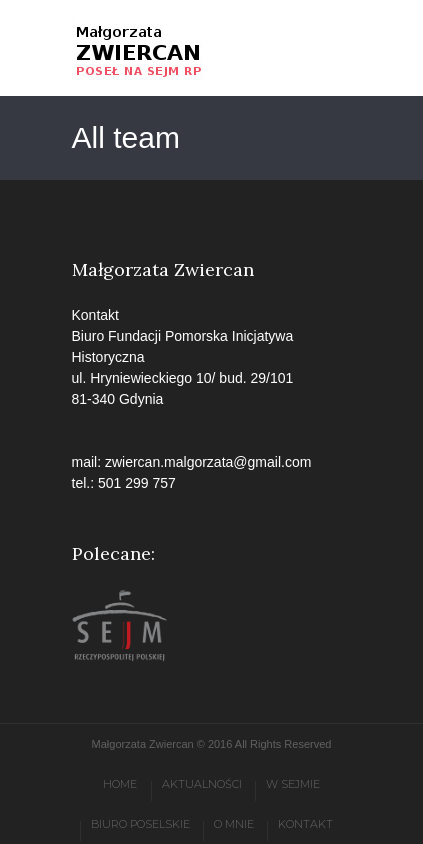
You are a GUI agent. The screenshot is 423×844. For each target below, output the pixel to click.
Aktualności (202, 784)
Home (120, 784)
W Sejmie (293, 784)
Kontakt (305, 824)
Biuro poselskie (140, 824)
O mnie (234, 824)
